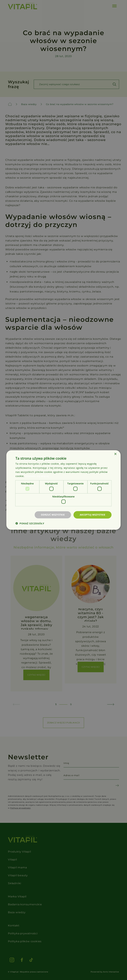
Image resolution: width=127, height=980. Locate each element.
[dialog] (63, 490)
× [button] (115, 454)
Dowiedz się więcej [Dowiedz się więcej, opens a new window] (37, 476)
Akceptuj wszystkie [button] (92, 515)
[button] (30, 523)
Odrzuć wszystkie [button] (53, 515)
